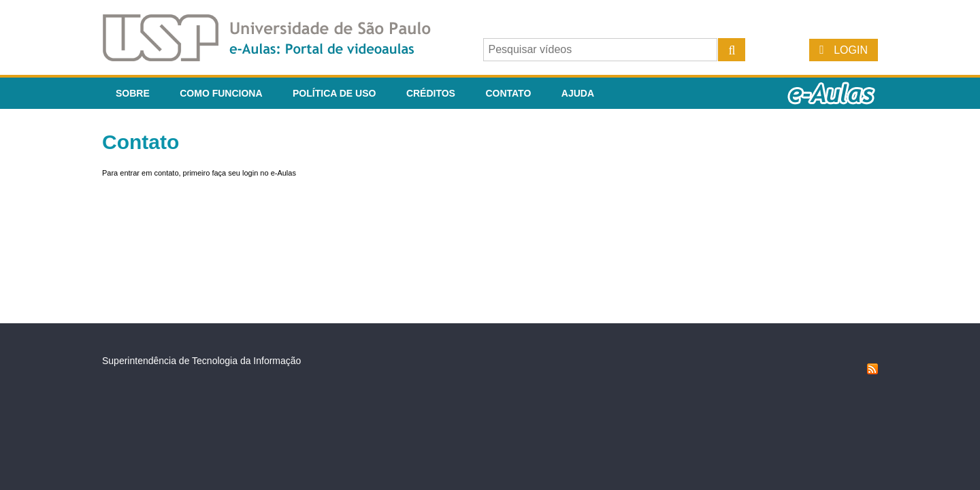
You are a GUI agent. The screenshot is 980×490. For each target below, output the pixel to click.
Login (851, 50)
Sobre (133, 93)
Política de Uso (334, 93)
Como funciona (221, 93)
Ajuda (578, 93)
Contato (508, 93)
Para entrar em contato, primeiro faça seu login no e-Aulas (199, 173)
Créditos (431, 93)
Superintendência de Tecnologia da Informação (201, 361)
